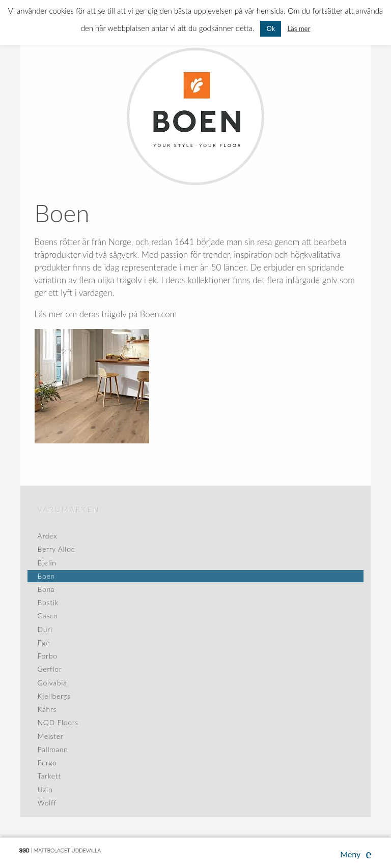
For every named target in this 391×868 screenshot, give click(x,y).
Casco (48, 616)
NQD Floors (58, 722)
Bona (46, 589)
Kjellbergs (54, 696)
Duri (45, 629)
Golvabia (52, 683)
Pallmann (53, 749)
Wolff (47, 803)
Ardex (48, 536)
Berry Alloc (56, 549)
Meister (51, 736)
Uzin (45, 789)
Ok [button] (271, 28)
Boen (46, 576)
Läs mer (299, 28)
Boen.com (158, 314)
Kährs (47, 709)
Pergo (47, 762)
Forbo (48, 656)
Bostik (48, 602)
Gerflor (50, 669)
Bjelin (47, 563)
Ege (44, 642)
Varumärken (69, 509)
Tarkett (49, 776)
